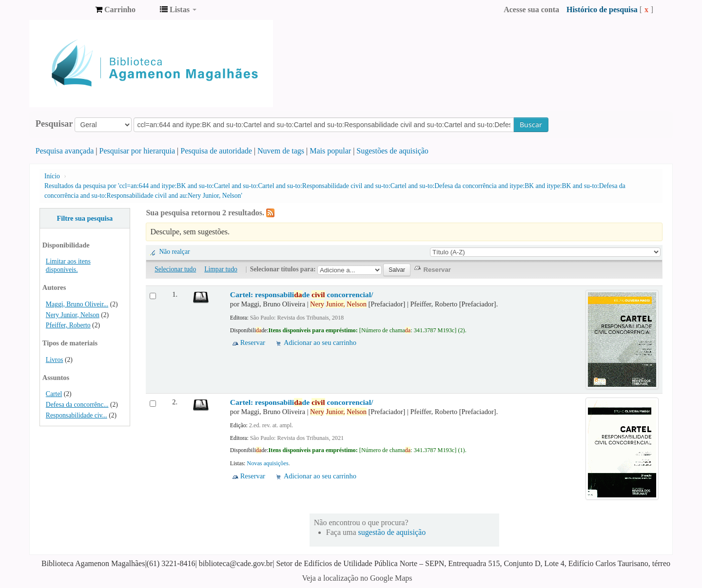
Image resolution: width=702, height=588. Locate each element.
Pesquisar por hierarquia (137, 151)
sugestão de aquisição (392, 532)
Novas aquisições (267, 463)
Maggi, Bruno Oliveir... (77, 304)
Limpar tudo (221, 269)
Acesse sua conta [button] (531, 9)
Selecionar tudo (175, 269)
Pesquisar (54, 124)
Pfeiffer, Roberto (68, 325)
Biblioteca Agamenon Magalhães (63, 10)
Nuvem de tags (281, 151)
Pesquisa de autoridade (216, 151)
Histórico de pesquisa (602, 9)
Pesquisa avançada (65, 151)
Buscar (531, 124)
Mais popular (330, 151)
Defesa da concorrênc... (77, 405)
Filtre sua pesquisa (85, 218)
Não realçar (174, 252)
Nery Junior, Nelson (73, 315)
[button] (115, 10)
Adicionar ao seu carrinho (320, 342)
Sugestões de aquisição (392, 151)
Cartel (54, 394)
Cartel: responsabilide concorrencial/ (302, 294)
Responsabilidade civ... (77, 415)
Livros (55, 360)
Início (52, 176)
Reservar (253, 342)
